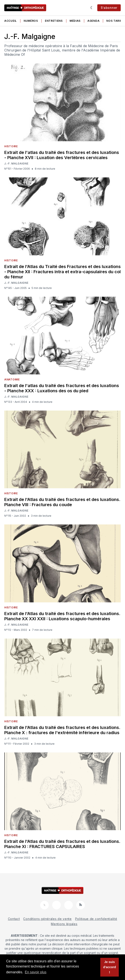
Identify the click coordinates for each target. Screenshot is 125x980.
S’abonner (109, 8)
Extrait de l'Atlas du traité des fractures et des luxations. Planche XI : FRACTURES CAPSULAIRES (62, 844)
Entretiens (54, 21)
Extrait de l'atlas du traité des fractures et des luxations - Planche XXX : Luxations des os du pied (62, 388)
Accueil (11, 21)
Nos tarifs (115, 21)
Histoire (11, 146)
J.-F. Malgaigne (16, 164)
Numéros (31, 21)
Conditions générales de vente (47, 919)
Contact (14, 919)
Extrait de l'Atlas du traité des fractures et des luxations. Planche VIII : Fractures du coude (62, 502)
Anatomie (12, 379)
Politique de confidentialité (96, 919)
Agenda (93, 21)
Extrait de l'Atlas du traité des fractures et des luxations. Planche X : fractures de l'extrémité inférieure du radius (62, 730)
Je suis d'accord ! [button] (109, 967)
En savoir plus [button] (36, 972)
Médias (75, 21)
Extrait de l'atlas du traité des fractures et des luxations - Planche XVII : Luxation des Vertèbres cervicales (62, 155)
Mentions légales (64, 924)
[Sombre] (92, 8)
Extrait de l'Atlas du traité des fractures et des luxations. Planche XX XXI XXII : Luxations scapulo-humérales (62, 616)
